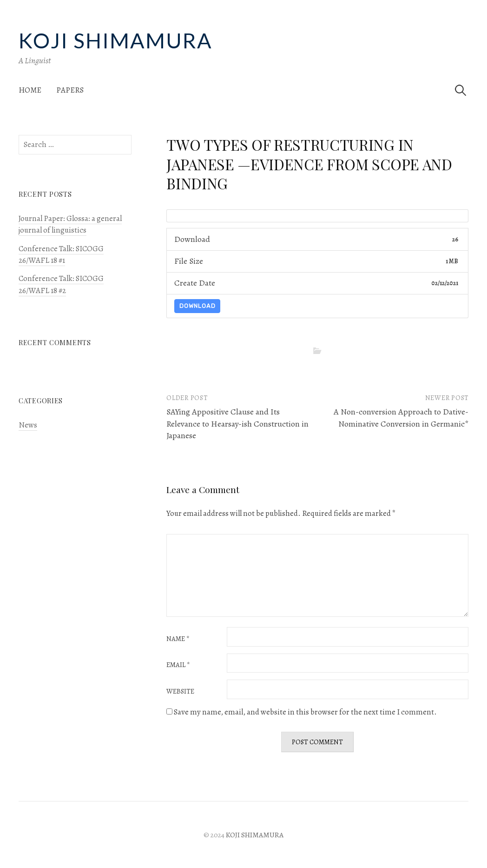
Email (178, 665)
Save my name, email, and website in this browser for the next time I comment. (305, 712)
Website (180, 691)
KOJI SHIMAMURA (115, 40)
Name (178, 639)
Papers (70, 90)
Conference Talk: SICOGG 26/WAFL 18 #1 (61, 254)
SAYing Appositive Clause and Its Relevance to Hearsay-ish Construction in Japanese (237, 423)
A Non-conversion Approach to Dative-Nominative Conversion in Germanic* (401, 417)
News (28, 425)
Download (197, 306)
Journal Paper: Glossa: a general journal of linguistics (70, 224)
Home (30, 90)
